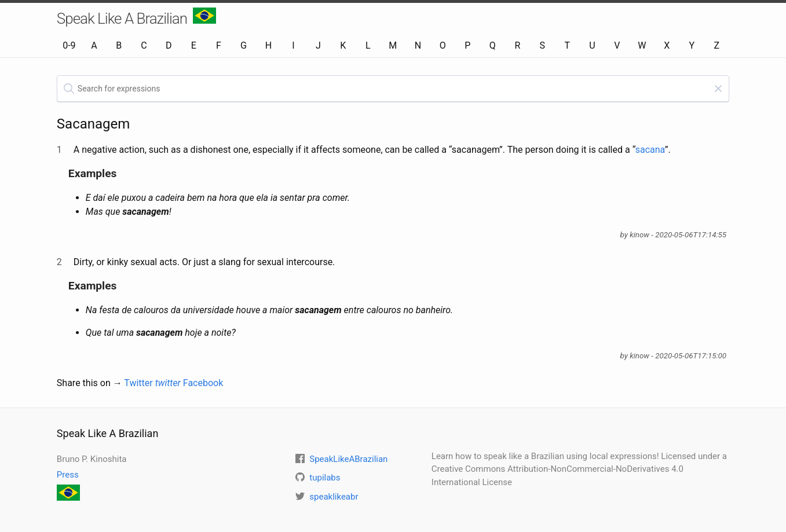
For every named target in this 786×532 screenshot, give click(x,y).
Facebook (203, 383)
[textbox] (393, 89)
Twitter (152, 383)
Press (68, 475)
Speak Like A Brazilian (136, 17)
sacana (650, 150)
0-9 (69, 45)
